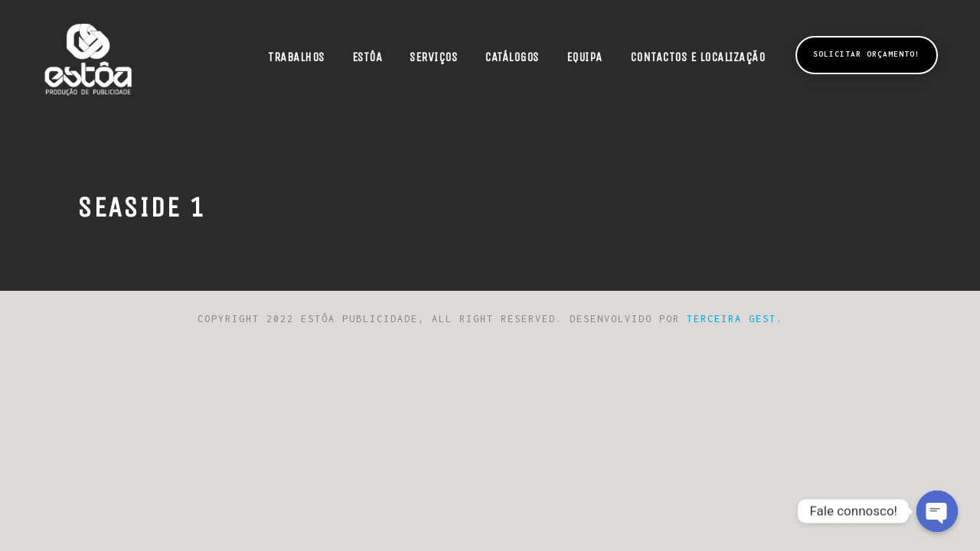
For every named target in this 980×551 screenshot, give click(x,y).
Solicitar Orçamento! (867, 54)
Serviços (433, 57)
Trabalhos (296, 57)
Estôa (367, 57)
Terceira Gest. (735, 319)
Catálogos (512, 57)
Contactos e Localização (698, 57)
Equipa (585, 57)
